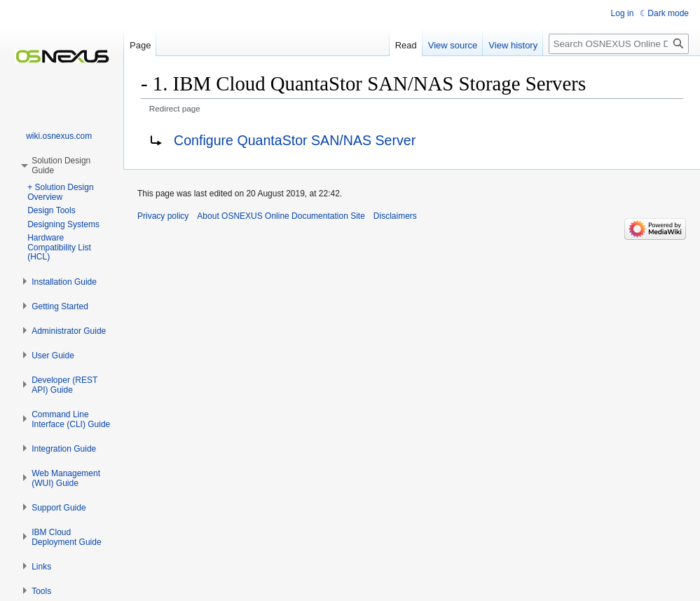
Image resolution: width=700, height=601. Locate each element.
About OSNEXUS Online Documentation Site (281, 216)
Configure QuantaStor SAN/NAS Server (295, 140)
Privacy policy (163, 216)
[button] (64, 282)
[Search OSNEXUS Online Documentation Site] (619, 44)
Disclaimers (395, 216)
